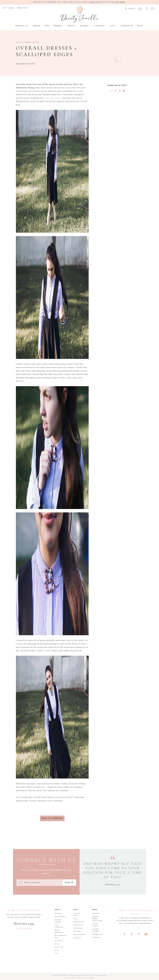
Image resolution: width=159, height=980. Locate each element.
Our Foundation (60, 916)
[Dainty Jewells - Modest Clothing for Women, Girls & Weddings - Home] (79, 14)
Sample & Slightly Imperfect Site (97, 919)
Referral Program (95, 925)
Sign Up (69, 883)
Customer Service (77, 914)
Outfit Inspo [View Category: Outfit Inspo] (24, 42)
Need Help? (23, 8)
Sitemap (91, 978)
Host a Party (59, 947)
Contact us (24, 928)
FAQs (75, 919)
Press (57, 950)
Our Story (58, 913)
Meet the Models (79, 934)
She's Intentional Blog (61, 936)
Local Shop (59, 941)
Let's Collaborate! (59, 926)
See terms (120, 2)
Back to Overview (52, 818)
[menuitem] (22, 26)
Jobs (56, 953)
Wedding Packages (96, 930)
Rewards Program (58, 921)
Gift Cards (9, 8)
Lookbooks (96, 937)
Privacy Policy (70, 978)
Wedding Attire (98, 934)
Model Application (59, 931)
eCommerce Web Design (92, 975)
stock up (94, 2)
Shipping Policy (79, 922)
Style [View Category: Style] (36, 42)
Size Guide (77, 931)
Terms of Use (82, 978)
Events (57, 944)
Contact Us (77, 938)
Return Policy (78, 925)
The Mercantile (53, 98)
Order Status (78, 928)
